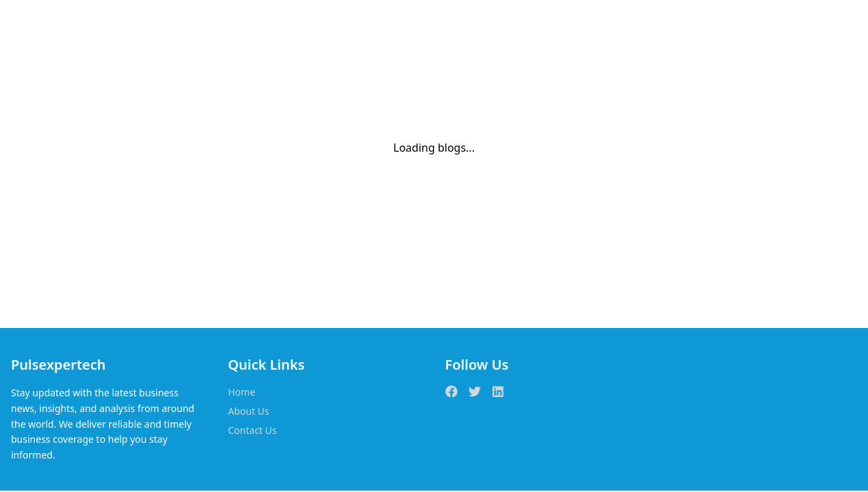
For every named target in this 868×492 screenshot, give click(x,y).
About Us (248, 411)
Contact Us (252, 430)
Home (241, 392)
